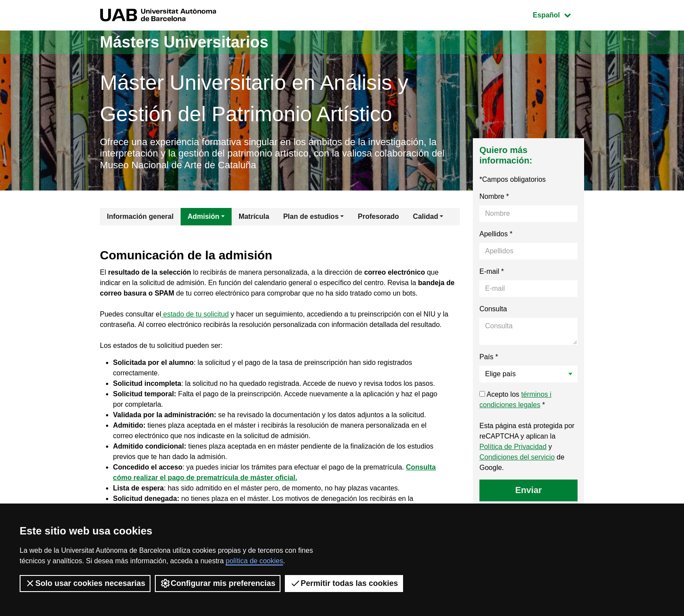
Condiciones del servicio (517, 457)
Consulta (493, 309)
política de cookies (254, 561)
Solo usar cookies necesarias (85, 583)
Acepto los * (515, 400)
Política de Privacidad (513, 447)
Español (558, 14)
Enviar (528, 490)
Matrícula (254, 216)
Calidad (426, 216)
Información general (140, 216)
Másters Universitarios (184, 42)
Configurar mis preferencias (218, 583)
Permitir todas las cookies (344, 583)
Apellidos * (496, 234)
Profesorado (378, 216)
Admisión (203, 216)
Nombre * (494, 196)
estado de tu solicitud (195, 314)
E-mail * (492, 271)
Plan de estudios (311, 216)
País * (489, 357)
